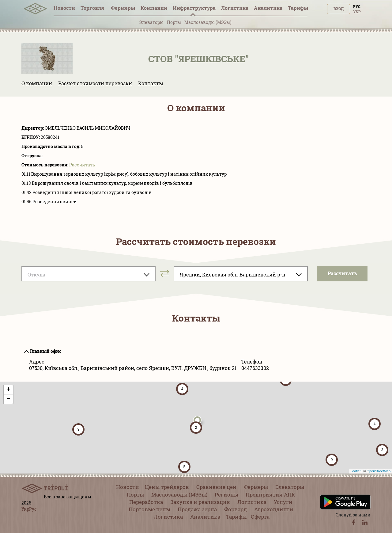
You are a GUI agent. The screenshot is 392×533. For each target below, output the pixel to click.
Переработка (146, 502)
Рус (357, 6)
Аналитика (268, 8)
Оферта (260, 517)
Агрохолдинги (274, 509)
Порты (174, 22)
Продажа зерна (197, 509)
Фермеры (123, 8)
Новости (64, 8)
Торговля (93, 8)
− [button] (8, 399)
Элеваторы (151, 22)
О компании (37, 83)
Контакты (151, 83)
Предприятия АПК (270, 495)
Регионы (226, 495)
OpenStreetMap (379, 471)
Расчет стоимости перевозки (95, 83)
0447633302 (255, 368)
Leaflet (355, 471)
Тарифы (298, 8)
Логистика (235, 8)
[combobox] (89, 274)
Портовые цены (149, 509)
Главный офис (46, 351)
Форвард (236, 509)
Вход (339, 9)
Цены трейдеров (167, 487)
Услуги (283, 502)
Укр (357, 12)
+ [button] (8, 390)
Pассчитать (82, 165)
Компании (154, 8)
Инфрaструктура (194, 8)
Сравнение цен (216, 487)
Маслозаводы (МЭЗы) (208, 22)
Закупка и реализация (200, 502)
